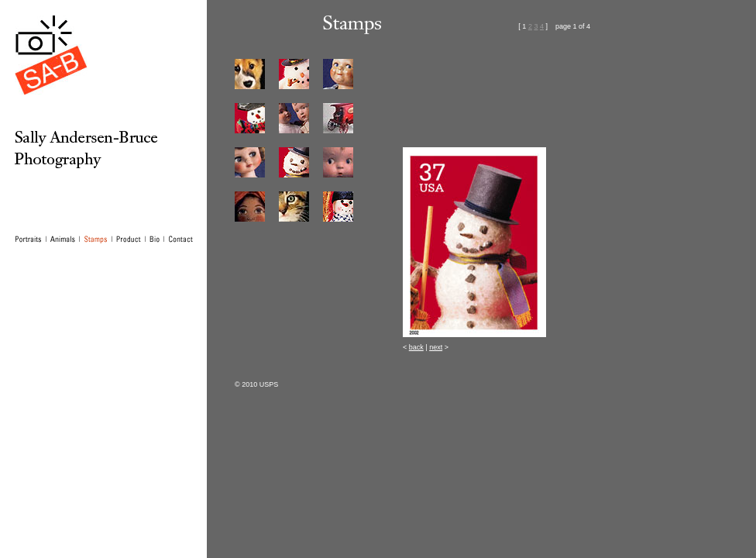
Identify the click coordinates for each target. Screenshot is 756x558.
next (436, 347)
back (416, 347)
